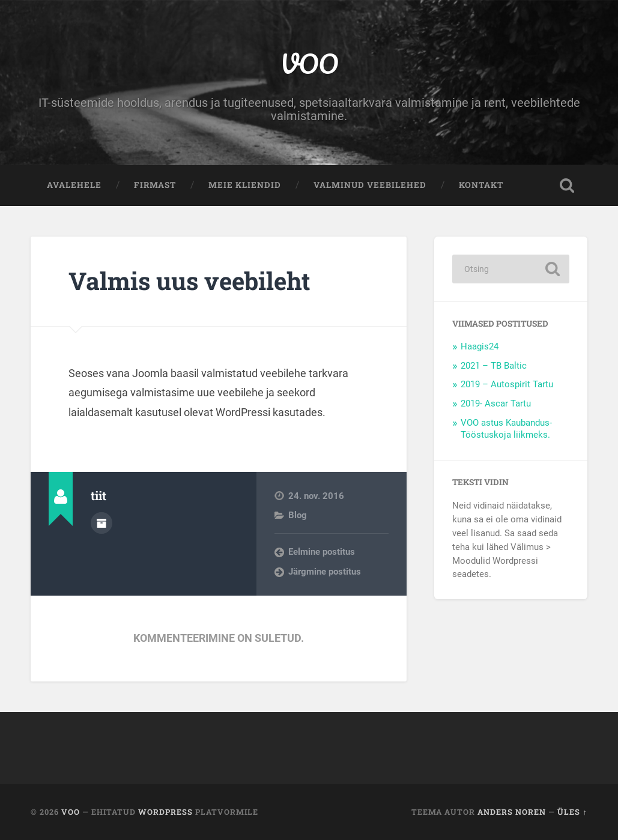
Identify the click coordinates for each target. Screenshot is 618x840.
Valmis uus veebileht (189, 281)
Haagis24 (480, 346)
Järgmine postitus (325, 572)
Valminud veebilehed (370, 185)
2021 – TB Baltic (494, 366)
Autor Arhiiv (101, 523)
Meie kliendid (245, 185)
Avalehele (74, 185)
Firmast (155, 185)
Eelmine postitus (322, 552)
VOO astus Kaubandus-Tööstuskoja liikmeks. (506, 429)
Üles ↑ (572, 812)
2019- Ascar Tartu (496, 403)
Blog (298, 515)
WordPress (165, 812)
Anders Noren (512, 812)
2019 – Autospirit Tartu (507, 384)
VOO (309, 63)
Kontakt (481, 185)
